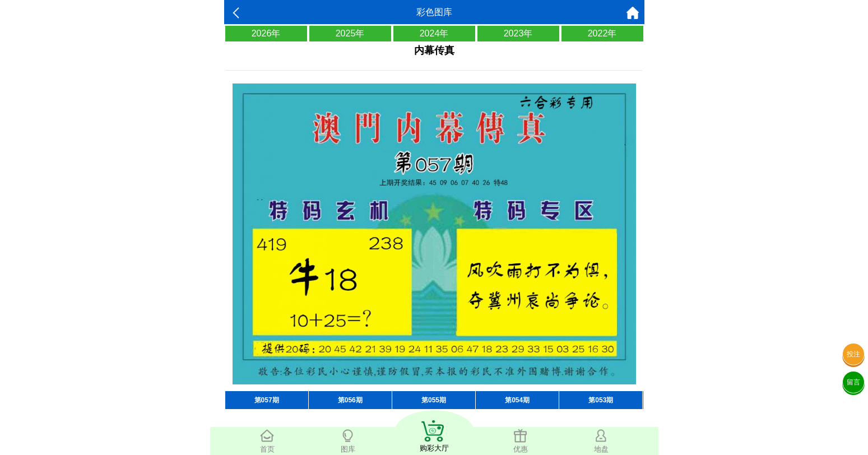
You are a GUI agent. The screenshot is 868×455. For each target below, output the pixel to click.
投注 (853, 354)
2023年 (518, 33)
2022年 (602, 33)
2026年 (266, 33)
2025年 (350, 33)
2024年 (434, 33)
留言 (853, 382)
